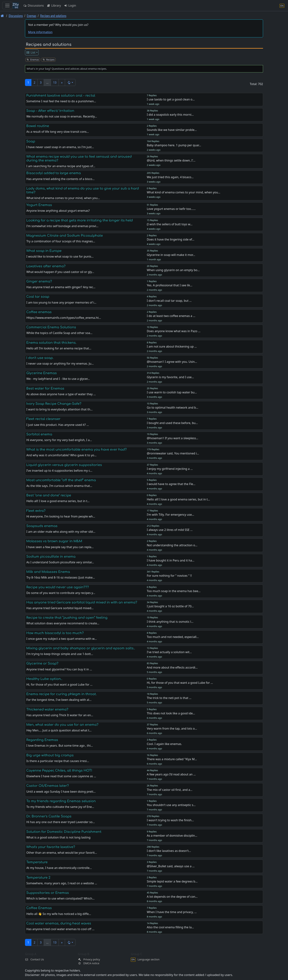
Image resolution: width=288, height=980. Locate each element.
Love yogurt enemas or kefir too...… (171, 209)
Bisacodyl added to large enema (54, 173)
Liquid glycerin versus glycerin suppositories (64, 465)
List (31, 52)
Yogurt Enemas (39, 205)
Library (54, 5)
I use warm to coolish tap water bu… (172, 392)
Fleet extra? (36, 511)
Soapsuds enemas (42, 526)
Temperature (37, 862)
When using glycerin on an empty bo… (173, 270)
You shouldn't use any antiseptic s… (171, 805)
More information (40, 32)
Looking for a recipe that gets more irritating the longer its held (80, 220)
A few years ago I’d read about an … (171, 774)
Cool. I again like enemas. (164, 744)
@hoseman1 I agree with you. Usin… (172, 362)
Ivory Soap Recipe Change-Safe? (54, 404)
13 (55, 82)
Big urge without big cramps (50, 755)
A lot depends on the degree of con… (172, 897)
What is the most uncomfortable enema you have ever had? (76, 449)
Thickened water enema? (47, 709)
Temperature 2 (38, 878)
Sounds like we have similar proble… (172, 130)
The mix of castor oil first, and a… (170, 790)
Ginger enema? (39, 281)
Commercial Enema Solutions (51, 327)
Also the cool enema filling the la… (170, 927)
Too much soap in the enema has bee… (174, 591)
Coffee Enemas (39, 908)
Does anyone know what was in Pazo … (174, 331)
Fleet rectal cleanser (43, 419)
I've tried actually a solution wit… (169, 652)
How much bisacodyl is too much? (55, 633)
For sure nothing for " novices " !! (169, 576)
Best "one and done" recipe (49, 495)
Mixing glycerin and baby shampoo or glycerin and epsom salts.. (81, 648)
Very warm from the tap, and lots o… (172, 728)
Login (70, 5)
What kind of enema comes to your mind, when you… (183, 192)
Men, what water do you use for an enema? (62, 725)
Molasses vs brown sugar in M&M (54, 541)
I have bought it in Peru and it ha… (171, 560)
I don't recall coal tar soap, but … (169, 301)
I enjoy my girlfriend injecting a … (170, 469)
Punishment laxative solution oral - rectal (61, 96)
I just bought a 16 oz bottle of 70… (170, 606)
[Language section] (282, 6)
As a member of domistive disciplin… (172, 836)
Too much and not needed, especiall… (173, 637)
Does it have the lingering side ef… (171, 239)
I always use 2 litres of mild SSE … (170, 530)
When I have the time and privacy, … (172, 912)
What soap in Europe (44, 251)
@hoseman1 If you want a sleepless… (172, 438)
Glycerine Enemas (42, 373)
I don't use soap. (40, 358)
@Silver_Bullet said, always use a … (171, 866)
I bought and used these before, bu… (172, 423)
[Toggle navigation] (7, 5)
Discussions (33, 5)
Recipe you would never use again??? (58, 587)
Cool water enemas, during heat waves (59, 923)
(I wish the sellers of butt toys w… (170, 224)
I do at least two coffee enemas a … (171, 316)
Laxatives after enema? (46, 266)
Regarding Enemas (42, 740)
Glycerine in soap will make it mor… (171, 255)
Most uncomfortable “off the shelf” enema (61, 480)
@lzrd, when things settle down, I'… (171, 160)
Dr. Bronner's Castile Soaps (49, 816)
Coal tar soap (38, 297)
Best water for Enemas (45, 388)
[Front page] (2, 16)
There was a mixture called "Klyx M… (172, 759)
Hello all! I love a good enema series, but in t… (178, 499)
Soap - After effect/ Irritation (50, 111)
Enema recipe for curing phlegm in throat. (61, 694)
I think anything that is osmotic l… (170, 622)
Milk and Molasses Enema (48, 572)
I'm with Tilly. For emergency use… (170, 515)
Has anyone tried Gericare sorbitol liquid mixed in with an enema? (82, 602)
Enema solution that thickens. (51, 343)
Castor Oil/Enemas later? (48, 786)
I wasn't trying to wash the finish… (170, 820)
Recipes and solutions (53, 16)
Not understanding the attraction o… (172, 545)
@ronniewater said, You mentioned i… (173, 453)
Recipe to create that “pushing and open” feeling (67, 618)
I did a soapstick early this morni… (170, 115)
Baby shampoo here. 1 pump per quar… (174, 145)
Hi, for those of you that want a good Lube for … (180, 683)
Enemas (31, 16)
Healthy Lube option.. (44, 679)
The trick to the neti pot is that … (169, 698)
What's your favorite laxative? (51, 847)
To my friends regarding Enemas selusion (61, 801)
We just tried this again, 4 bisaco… (170, 177)
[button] (70, 82)
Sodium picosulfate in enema (51, 557)
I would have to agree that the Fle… (171, 484)
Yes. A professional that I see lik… (170, 285)
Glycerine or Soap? (42, 663)
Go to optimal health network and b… (172, 408)
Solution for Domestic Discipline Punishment (64, 832)
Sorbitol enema (39, 434)
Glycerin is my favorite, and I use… (170, 377)
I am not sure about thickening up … (172, 346)
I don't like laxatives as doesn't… (169, 851)
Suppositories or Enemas (48, 893)
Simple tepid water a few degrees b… (172, 881)
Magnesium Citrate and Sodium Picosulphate (65, 236)
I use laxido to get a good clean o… (171, 99)
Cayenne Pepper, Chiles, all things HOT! (59, 770)
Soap (31, 141)
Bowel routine (38, 126)
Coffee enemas (39, 312)
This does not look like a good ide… (171, 713)
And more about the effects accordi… (172, 667)
